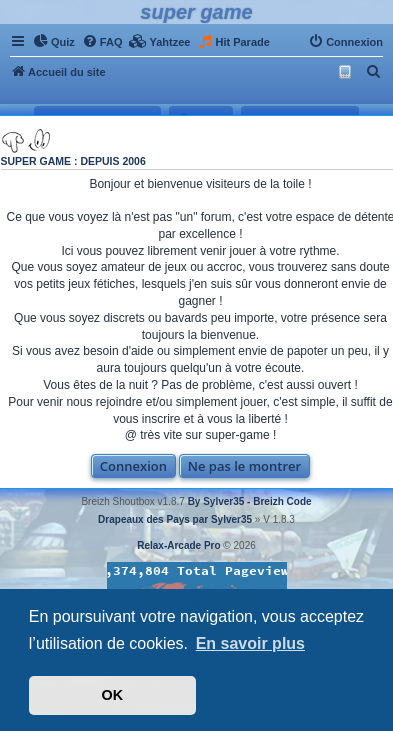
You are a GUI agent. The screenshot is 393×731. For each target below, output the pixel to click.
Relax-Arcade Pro (178, 545)
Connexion (133, 466)
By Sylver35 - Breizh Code (250, 501)
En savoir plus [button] (250, 643)
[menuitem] (54, 42)
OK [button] (113, 695)
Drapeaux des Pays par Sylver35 (175, 519)
